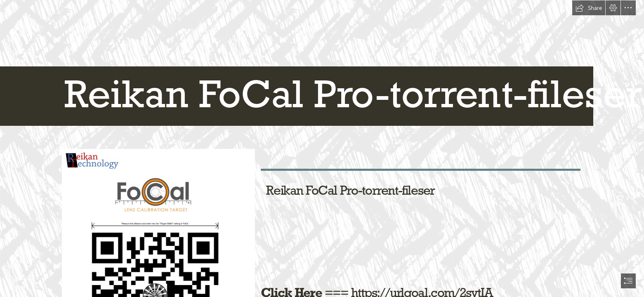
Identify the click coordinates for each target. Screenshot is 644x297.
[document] (322, 148)
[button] (589, 8)
